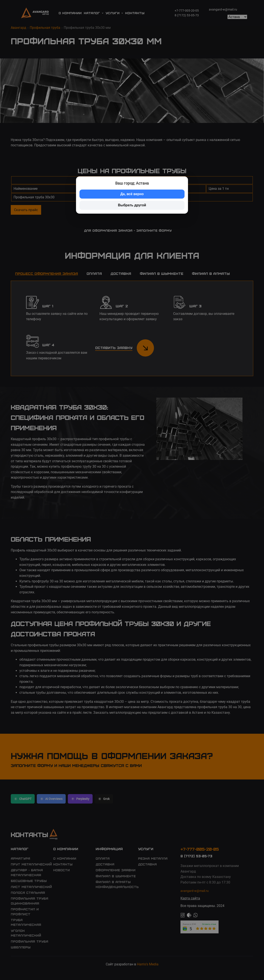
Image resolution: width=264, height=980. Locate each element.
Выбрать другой (132, 205)
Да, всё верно (132, 194)
